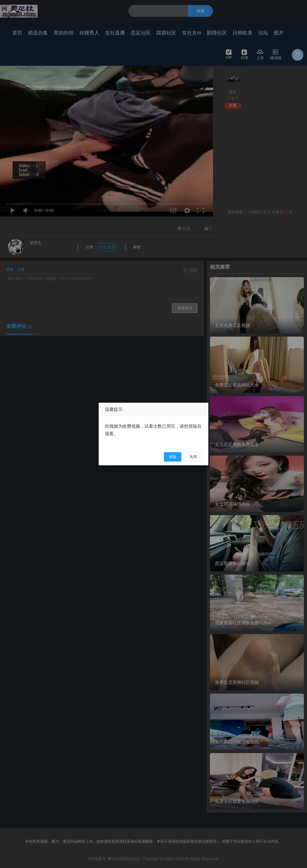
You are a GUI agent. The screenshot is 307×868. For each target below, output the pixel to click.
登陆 (173, 457)
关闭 (193, 457)
